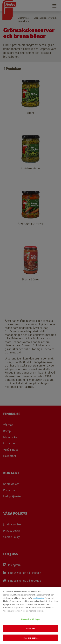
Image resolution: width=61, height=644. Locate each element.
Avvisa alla (30, 629)
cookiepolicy (38, 598)
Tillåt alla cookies (30, 638)
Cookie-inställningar (30, 619)
